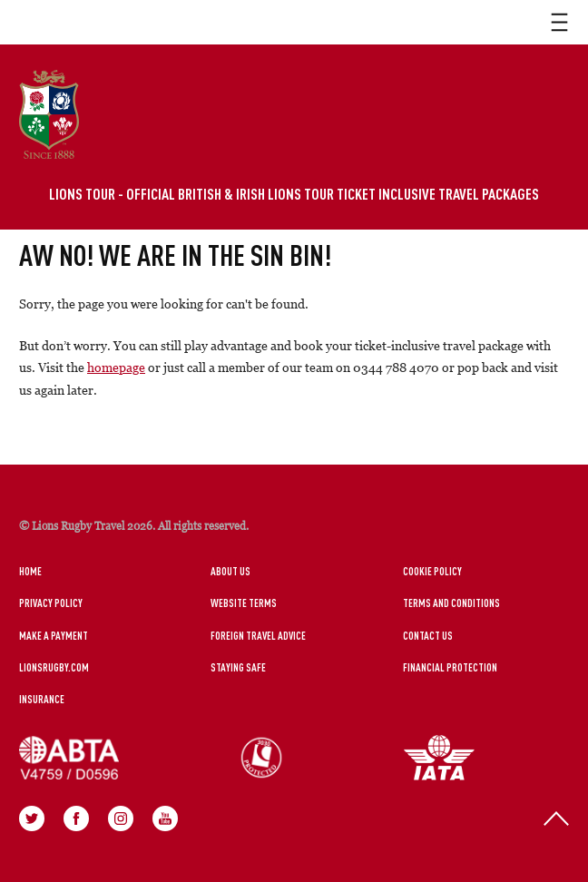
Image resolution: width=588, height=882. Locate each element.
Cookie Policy (432, 571)
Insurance (42, 699)
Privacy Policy (51, 603)
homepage (116, 367)
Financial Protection (450, 667)
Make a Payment (54, 635)
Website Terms (244, 603)
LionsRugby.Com (54, 667)
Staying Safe (238, 667)
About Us (230, 571)
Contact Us (428, 635)
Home (30, 571)
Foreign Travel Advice (258, 635)
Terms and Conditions (451, 603)
